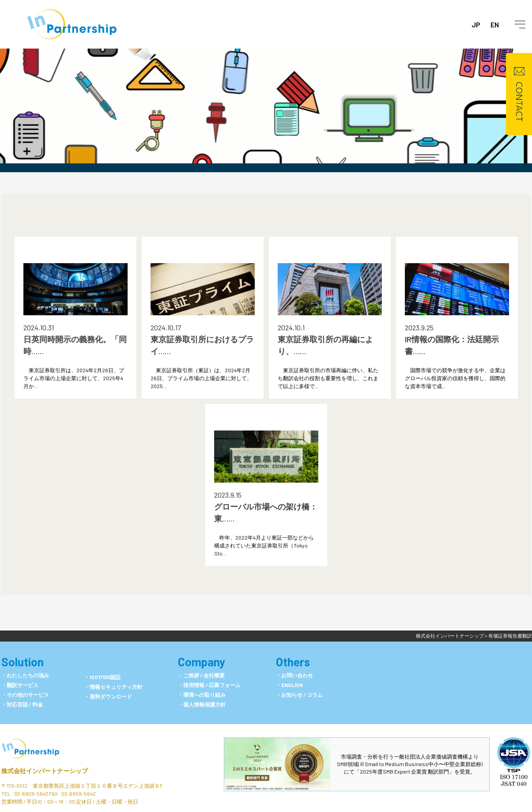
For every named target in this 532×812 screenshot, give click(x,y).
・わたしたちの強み (25, 675)
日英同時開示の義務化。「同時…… (75, 345)
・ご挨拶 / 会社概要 (201, 675)
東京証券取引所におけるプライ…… (202, 345)
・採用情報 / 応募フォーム (209, 685)
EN (495, 25)
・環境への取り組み (202, 695)
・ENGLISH (289, 685)
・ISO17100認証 (103, 677)
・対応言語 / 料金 (22, 704)
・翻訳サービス (20, 685)
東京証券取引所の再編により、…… (325, 345)
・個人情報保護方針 (202, 704)
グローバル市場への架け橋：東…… (266, 512)
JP (476, 25)
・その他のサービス (25, 695)
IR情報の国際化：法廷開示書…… (452, 345)
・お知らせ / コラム (299, 695)
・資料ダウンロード (108, 696)
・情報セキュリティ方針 (113, 687)
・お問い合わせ (294, 675)
